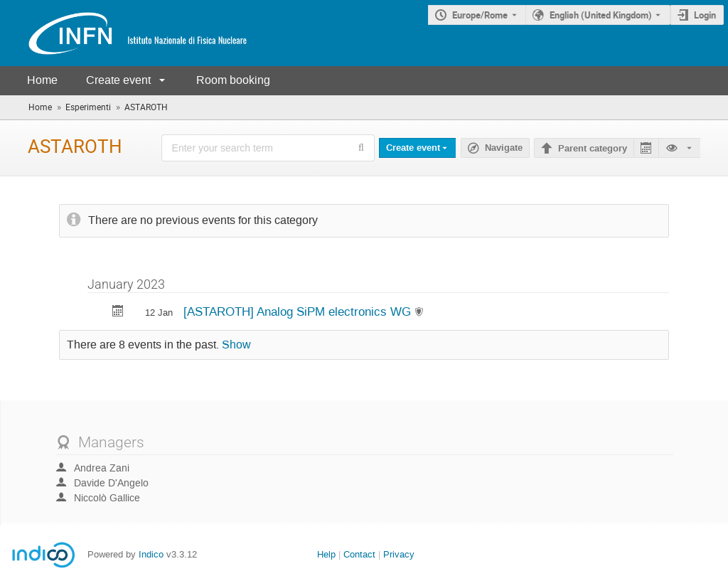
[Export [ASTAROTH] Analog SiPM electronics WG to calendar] (118, 313)
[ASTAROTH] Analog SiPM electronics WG (299, 311)
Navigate (504, 148)
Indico (151, 554)
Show (236, 345)
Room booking (233, 80)
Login (705, 15)
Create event (118, 80)
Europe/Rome (480, 15)
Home (42, 80)
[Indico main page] (124, 33)
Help (326, 554)
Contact (359, 554)
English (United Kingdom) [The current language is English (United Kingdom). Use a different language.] (601, 15)
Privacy (399, 554)
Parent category (593, 149)
